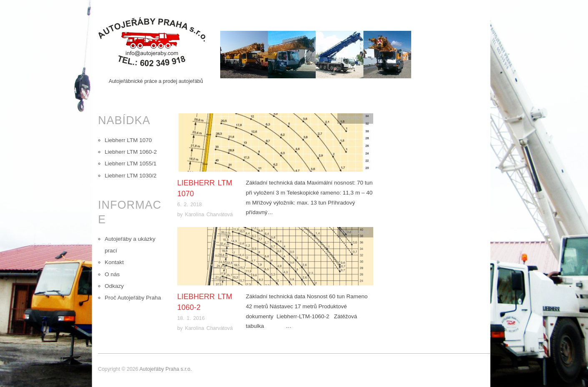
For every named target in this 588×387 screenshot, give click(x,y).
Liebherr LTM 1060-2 (131, 152)
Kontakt (114, 262)
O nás (112, 274)
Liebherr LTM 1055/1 (131, 164)
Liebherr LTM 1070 (128, 140)
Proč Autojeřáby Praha (133, 298)
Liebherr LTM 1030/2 (131, 176)
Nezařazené (355, 118)
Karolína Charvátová (209, 215)
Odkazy (114, 286)
